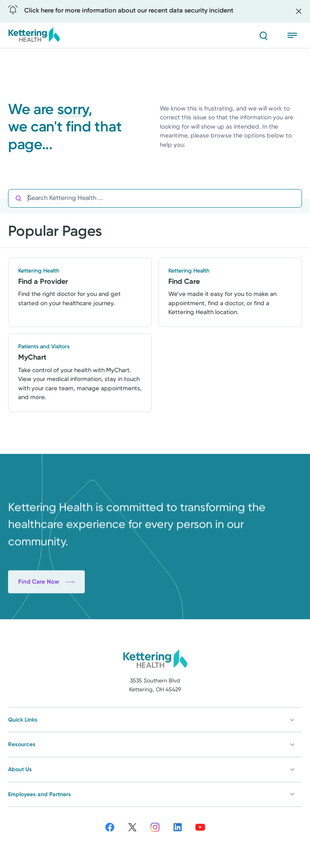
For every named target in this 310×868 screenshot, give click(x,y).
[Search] (263, 35)
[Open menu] (295, 35)
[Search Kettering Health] (165, 198)
